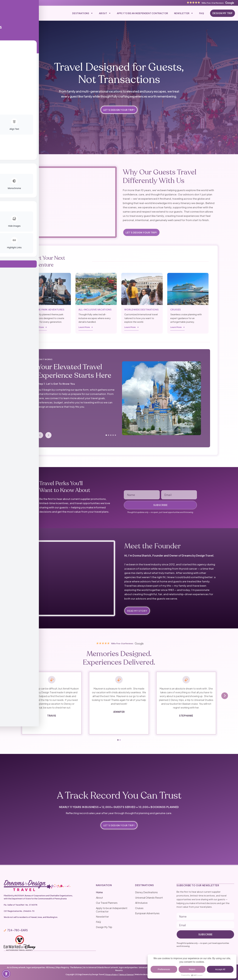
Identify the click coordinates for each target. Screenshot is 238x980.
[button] (118, 740)
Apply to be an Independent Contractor (142, 13)
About (105, 13)
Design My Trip (104, 927)
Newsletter (184, 13)
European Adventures (147, 913)
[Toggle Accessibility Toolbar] (6, 974)
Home (99, 892)
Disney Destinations (146, 892)
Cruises (139, 908)
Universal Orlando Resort (149, 898)
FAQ (202, 13)
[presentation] (13, 696)
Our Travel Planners (107, 903)
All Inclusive (141, 903)
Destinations (82, 13)
